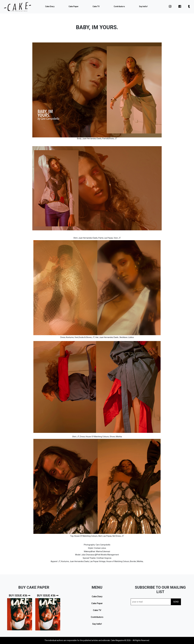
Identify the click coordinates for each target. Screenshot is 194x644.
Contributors (119, 6)
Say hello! (143, 6)
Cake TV (96, 6)
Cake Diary (50, 6)
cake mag (18, 7)
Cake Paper (74, 6)
